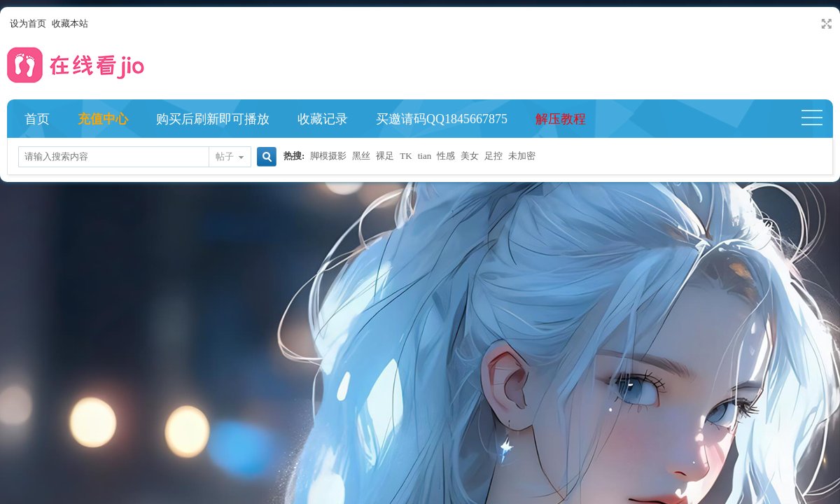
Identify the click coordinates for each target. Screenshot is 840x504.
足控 (493, 156)
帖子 (225, 156)
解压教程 (561, 119)
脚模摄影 (328, 156)
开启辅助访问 (813, 24)
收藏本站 (70, 23)
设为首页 (28, 23)
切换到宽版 (825, 24)
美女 (470, 156)
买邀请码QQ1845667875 (442, 119)
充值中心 (103, 119)
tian (425, 156)
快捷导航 (818, 119)
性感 (446, 156)
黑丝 (361, 156)
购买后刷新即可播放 (213, 119)
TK (406, 156)
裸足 (385, 156)
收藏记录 (323, 119)
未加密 (522, 156)
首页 (37, 119)
